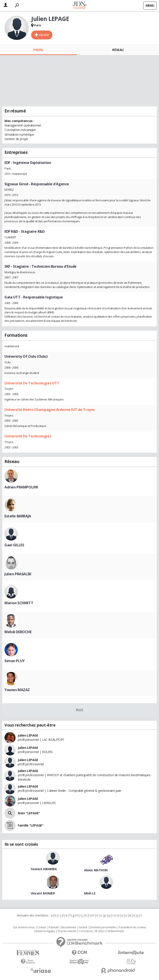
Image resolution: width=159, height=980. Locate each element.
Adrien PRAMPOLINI (21, 487)
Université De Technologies (28, 436)
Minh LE (90, 893)
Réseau (118, 50)
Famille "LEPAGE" (31, 825)
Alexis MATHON (96, 870)
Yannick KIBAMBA (44, 869)
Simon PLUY (15, 661)
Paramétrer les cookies (133, 927)
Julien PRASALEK (18, 574)
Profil (38, 50)
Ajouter (44, 35)
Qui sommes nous (24, 927)
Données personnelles (103, 927)
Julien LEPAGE (28, 735)
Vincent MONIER (43, 893)
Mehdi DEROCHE (18, 632)
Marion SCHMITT (19, 603)
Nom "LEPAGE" (29, 813)
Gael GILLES (14, 545)
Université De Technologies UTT (32, 383)
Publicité (54, 927)
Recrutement (69, 927)
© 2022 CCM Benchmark (110, 931)
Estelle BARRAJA (18, 516)
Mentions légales (45, 931)
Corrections (86, 931)
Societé (83, 927)
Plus (79, 710)
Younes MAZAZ (17, 690)
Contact (42, 927)
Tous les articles (67, 931)
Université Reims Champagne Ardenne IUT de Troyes (50, 410)
